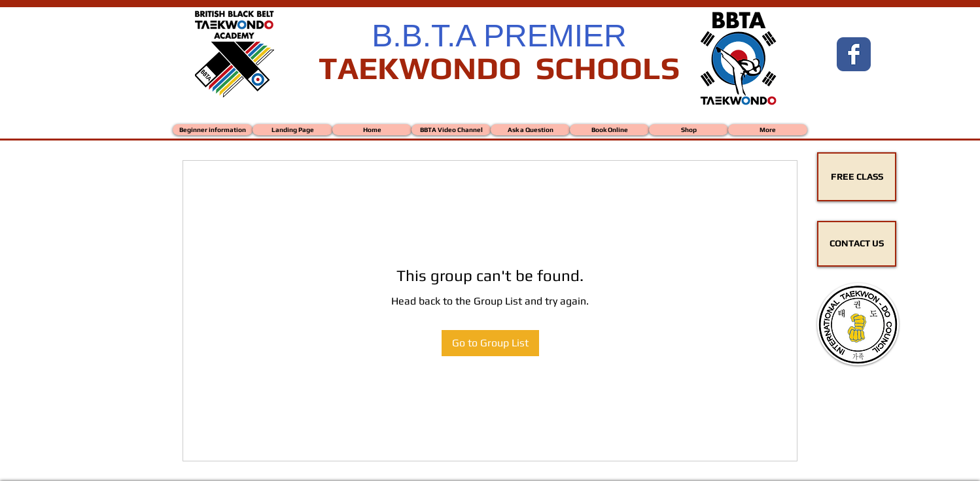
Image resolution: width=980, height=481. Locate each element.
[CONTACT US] (857, 244)
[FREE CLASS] (857, 177)
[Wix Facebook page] (854, 54)
